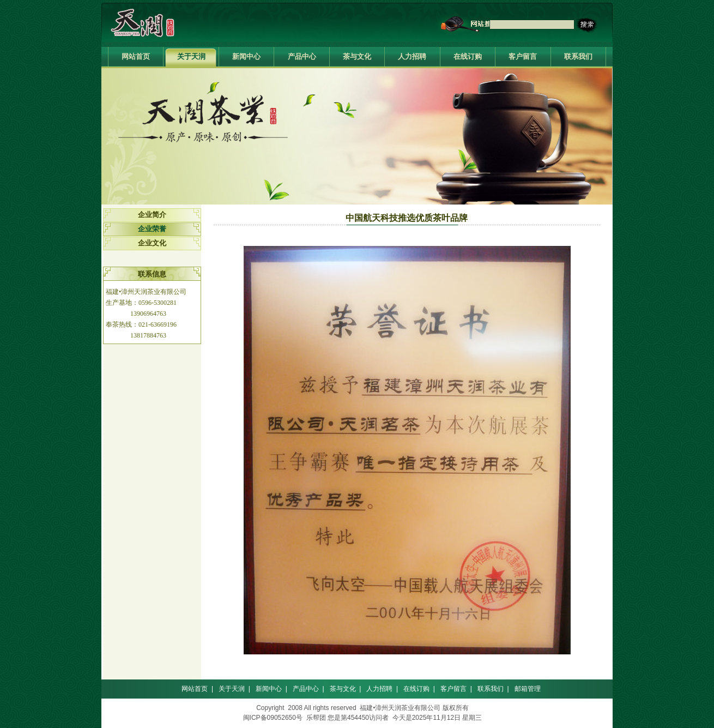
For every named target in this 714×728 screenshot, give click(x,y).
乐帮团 (316, 718)
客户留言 (523, 56)
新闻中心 (246, 56)
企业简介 (152, 215)
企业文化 (152, 243)
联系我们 (578, 56)
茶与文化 (357, 56)
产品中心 (302, 56)
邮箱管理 (528, 689)
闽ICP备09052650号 (273, 718)
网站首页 (136, 56)
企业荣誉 (152, 229)
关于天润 (191, 56)
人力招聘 (412, 56)
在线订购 (468, 56)
